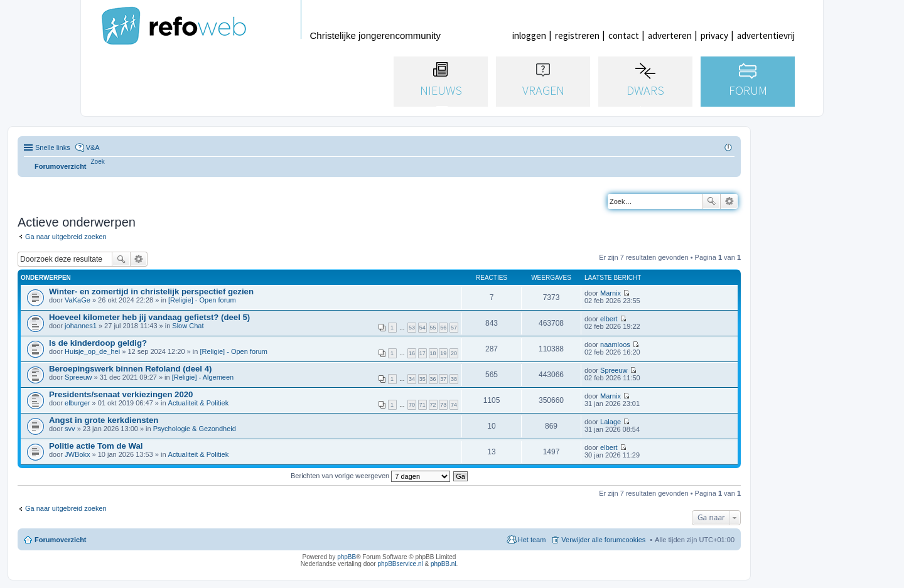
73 (443, 405)
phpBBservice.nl (400, 564)
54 (422, 328)
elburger (77, 403)
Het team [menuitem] (532, 540)
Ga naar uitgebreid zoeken (66, 237)
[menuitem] (98, 162)
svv (70, 429)
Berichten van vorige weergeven (370, 476)
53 (412, 328)
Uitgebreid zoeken (729, 201)
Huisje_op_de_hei (92, 351)
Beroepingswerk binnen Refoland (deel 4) (130, 369)
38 (454, 379)
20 (454, 353)
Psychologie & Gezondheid (195, 429)
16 (412, 353)
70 (412, 405)
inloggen (529, 35)
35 (422, 379)
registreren (577, 35)
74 (454, 405)
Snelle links (53, 147)
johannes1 (81, 326)
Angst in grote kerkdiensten (104, 420)
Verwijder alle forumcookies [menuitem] (603, 540)
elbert (609, 319)
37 (443, 379)
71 (422, 405)
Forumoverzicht (61, 540)
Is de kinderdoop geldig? (98, 343)
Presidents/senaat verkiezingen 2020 (121, 394)
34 (412, 379)
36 (433, 379)
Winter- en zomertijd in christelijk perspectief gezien (151, 291)
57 (454, 328)
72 (433, 405)
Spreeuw (78, 377)
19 (443, 353)
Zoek (711, 201)
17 (422, 353)
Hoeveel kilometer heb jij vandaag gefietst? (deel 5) (149, 317)
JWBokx (77, 454)
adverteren (670, 35)
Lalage (611, 422)
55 (433, 328)
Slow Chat (188, 326)
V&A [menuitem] (93, 147)
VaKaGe (78, 300)
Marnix (611, 293)
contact (624, 35)
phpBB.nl (444, 564)
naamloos (615, 345)
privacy (714, 35)
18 (433, 353)
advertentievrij (766, 35)
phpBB (347, 557)
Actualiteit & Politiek (199, 403)
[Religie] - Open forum (202, 300)
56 (443, 328)
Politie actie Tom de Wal (96, 446)
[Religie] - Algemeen (203, 377)
